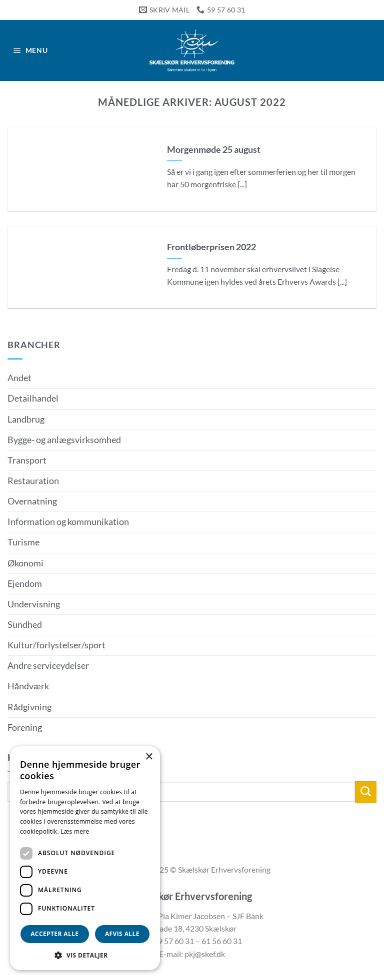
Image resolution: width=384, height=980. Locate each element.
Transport (27, 460)
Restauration (33, 481)
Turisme (23, 542)
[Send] (366, 792)
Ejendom (25, 584)
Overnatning (32, 501)
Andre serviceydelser (48, 666)
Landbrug (26, 419)
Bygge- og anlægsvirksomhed (64, 440)
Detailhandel (33, 398)
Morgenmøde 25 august (214, 149)
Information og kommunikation (68, 522)
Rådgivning (29, 707)
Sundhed (25, 625)
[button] (32, 50)
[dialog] (85, 858)
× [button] (149, 757)
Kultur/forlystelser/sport (56, 645)
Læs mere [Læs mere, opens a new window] (75, 831)
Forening (25, 728)
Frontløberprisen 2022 (211, 247)
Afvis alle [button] (122, 934)
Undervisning (34, 604)
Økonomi (25, 563)
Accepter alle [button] (54, 934)
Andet (19, 378)
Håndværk (28, 686)
